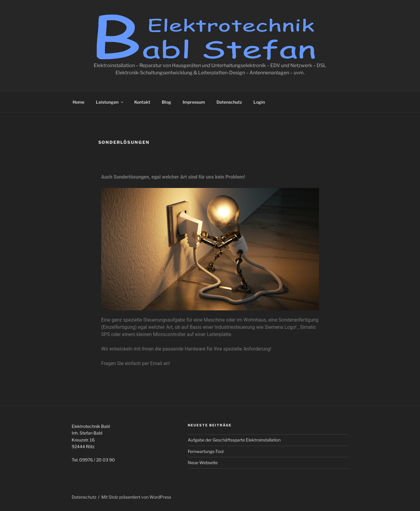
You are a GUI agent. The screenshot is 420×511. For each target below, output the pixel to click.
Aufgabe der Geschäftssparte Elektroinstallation (234, 440)
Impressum (194, 102)
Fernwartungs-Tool (206, 451)
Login (259, 102)
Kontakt (142, 102)
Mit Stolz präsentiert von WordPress (136, 497)
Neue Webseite (203, 462)
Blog (166, 102)
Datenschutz (229, 102)
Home (78, 102)
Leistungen (110, 102)
